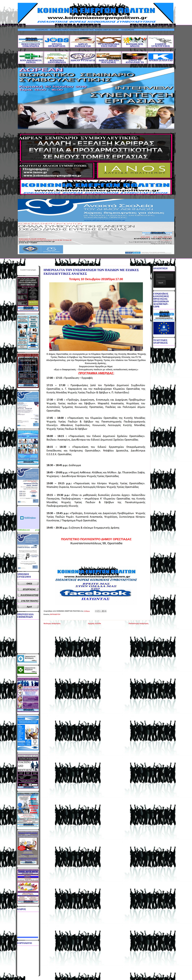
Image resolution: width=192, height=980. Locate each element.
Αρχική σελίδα (94, 623)
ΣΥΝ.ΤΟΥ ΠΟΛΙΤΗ (29, 601)
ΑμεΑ (29, 607)
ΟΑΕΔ (29, 584)
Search (161, 283)
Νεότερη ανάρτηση (52, 623)
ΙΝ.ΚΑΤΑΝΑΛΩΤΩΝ (29, 595)
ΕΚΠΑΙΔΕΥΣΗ (55, 614)
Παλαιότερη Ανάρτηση (138, 623)
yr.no (37, 530)
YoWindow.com (24, 530)
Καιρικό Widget (28, 518)
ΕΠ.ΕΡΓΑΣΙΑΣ (29, 589)
